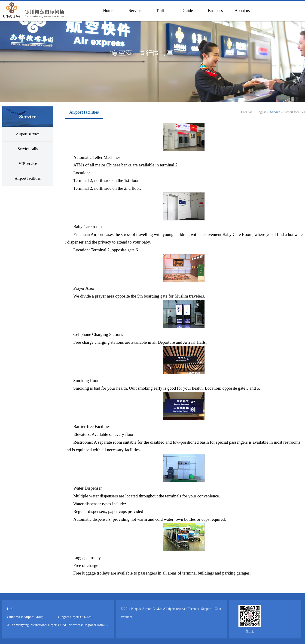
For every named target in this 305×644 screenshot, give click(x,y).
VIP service (28, 164)
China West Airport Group (25, 617)
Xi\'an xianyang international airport (32, 625)
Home (108, 11)
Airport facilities (28, 178)
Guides (189, 11)
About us (242, 11)
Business (215, 11)
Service (135, 11)
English (261, 112)
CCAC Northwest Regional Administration (88, 625)
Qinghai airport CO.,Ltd (75, 617)
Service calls (28, 149)
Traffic (162, 11)
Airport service (28, 134)
